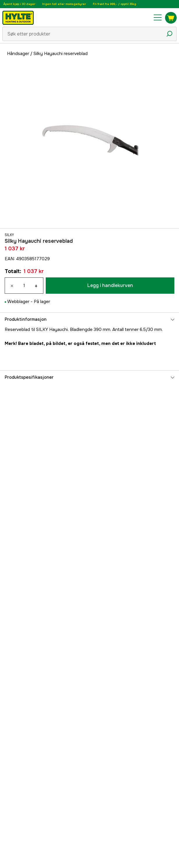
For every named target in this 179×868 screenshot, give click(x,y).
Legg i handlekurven (110, 285)
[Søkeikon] (169, 34)
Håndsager (18, 54)
